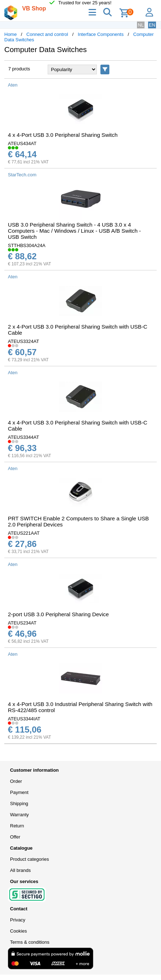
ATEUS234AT (22, 623)
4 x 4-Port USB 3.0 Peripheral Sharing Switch (63, 135)
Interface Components (101, 34)
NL (141, 25)
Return (17, 826)
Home (11, 34)
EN (152, 25)
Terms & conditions (30, 942)
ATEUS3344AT (23, 437)
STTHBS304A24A (27, 245)
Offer (15, 837)
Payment (19, 792)
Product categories (29, 859)
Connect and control (47, 34)
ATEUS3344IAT (24, 719)
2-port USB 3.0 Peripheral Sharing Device (58, 614)
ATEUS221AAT (24, 533)
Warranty (19, 815)
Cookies (18, 931)
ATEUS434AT (22, 143)
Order (16, 781)
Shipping (19, 803)
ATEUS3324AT (23, 341)
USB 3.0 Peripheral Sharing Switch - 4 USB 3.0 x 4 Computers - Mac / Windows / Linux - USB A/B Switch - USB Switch (74, 231)
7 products (19, 69)
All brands (20, 870)
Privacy (18, 920)
